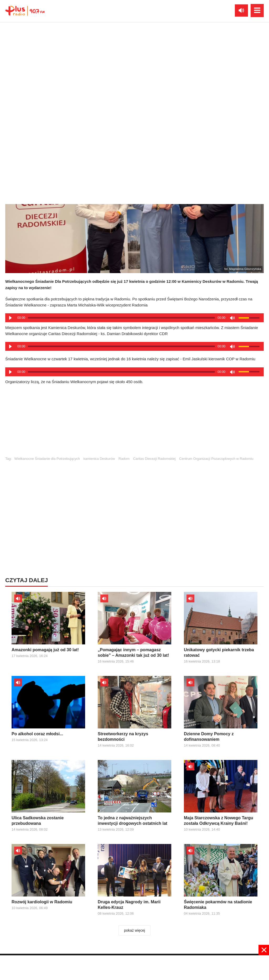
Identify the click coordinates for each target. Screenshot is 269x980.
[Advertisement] (134, 423)
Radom (124, 459)
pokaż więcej (134, 930)
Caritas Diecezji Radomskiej (154, 459)
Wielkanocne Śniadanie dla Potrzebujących (47, 459)
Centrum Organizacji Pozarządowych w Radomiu (216, 459)
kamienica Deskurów (99, 459)
